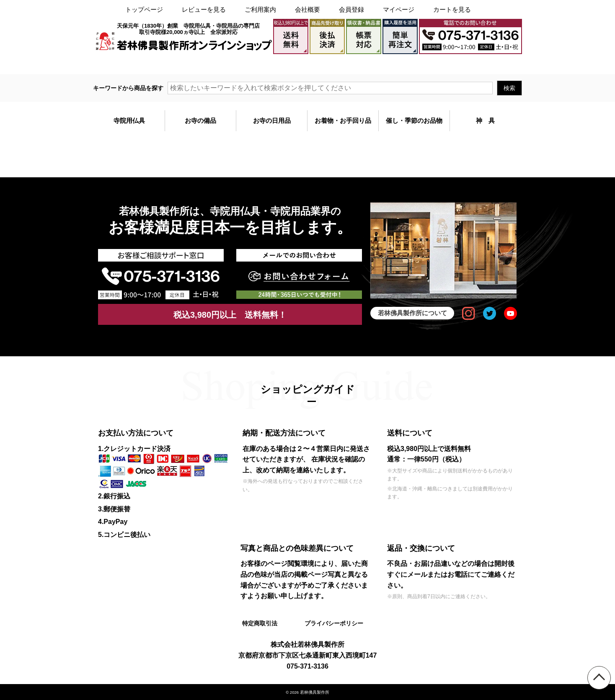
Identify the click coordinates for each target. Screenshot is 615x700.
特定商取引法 (259, 623)
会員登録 (351, 9)
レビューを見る (204, 9)
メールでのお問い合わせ (487, 64)
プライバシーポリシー (333, 623)
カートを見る (452, 9)
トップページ (144, 9)
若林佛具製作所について (412, 313)
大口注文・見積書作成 (417, 64)
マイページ (399, 9)
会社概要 (307, 9)
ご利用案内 (260, 9)
